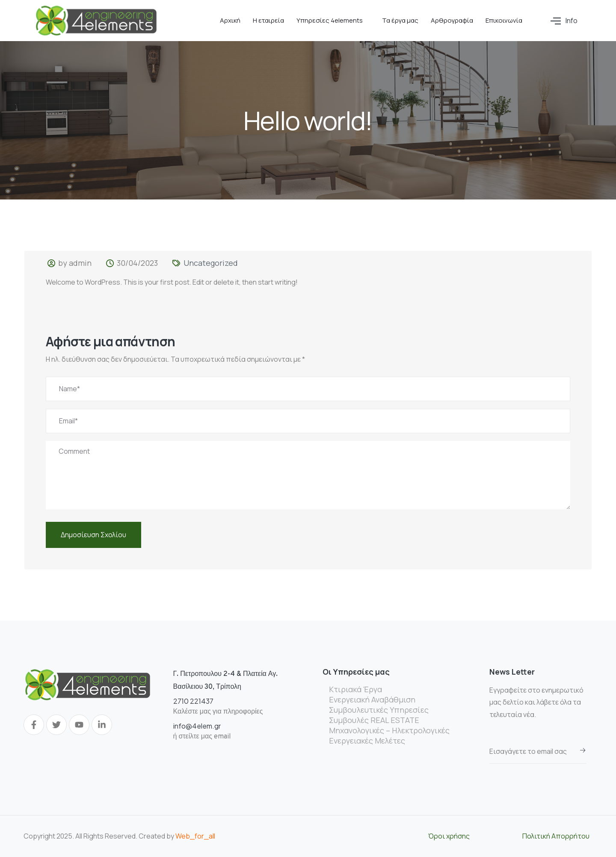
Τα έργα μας (400, 20)
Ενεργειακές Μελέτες (367, 741)
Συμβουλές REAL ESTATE (374, 720)
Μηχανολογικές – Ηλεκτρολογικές (389, 730)
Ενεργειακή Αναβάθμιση (372, 699)
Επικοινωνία (504, 20)
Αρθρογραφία (452, 20)
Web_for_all (195, 836)
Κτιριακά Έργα (355, 689)
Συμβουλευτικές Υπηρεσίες (379, 710)
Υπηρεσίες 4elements (330, 20)
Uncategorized (211, 263)
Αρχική (230, 20)
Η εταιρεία (268, 20)
